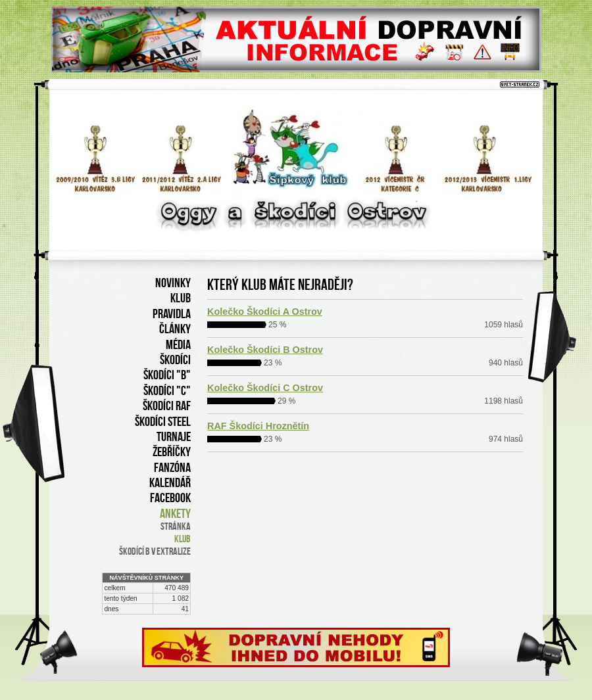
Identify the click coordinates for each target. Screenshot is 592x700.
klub (183, 539)
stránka (176, 526)
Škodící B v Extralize (155, 551)
